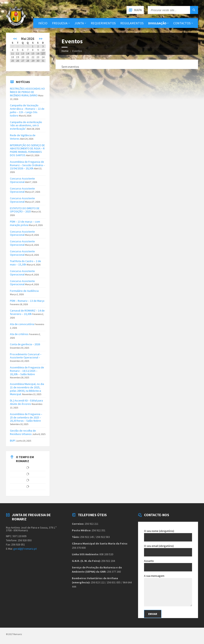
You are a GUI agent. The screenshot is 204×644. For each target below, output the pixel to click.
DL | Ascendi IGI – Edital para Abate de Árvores (26, 402)
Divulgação (157, 23)
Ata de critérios (19, 334)
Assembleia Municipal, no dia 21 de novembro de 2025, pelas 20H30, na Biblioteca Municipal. (27, 389)
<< (15, 39)
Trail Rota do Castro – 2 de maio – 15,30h (25, 263)
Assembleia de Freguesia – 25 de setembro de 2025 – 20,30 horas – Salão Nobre (26, 417)
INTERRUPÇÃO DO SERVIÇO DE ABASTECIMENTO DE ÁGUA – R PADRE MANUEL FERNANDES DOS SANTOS (27, 150)
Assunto (168, 565)
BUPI (13, 441)
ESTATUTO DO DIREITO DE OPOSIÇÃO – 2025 (25, 210)
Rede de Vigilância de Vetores (23, 137)
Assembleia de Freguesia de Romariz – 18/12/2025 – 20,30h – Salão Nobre (27, 371)
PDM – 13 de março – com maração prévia (25, 223)
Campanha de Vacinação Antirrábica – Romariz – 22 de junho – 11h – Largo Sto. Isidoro (27, 110)
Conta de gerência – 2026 (25, 344)
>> (41, 39)
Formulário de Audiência (24, 291)
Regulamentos (132, 23)
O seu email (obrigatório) (168, 550)
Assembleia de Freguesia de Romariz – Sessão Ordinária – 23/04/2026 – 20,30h (27, 165)
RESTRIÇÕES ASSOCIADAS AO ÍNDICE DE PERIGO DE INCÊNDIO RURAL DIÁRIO (27, 92)
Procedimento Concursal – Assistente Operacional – (26, 356)
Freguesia (60, 23)
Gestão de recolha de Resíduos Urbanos (23, 432)
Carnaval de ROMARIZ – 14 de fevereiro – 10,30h (27, 312)
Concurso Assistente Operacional (22, 180)
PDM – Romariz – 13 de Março (27, 301)
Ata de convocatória (22, 324)
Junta (79, 23)
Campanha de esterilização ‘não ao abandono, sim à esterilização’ (26, 125)
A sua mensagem (168, 591)
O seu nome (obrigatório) (168, 535)
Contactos (182, 23)
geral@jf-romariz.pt (25, 549)
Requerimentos (103, 23)
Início (43, 23)
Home (65, 51)
